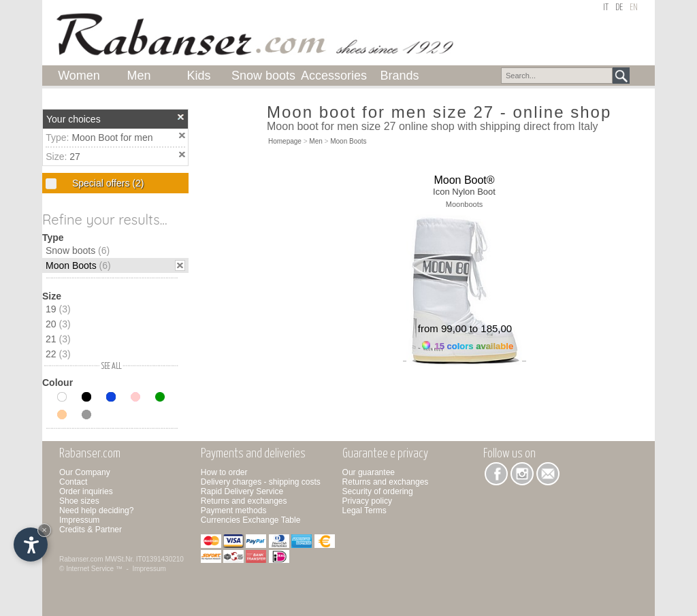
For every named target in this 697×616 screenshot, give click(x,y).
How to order (224, 472)
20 (58, 324)
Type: (59, 137)
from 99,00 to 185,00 (465, 328)
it (606, 8)
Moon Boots (78, 265)
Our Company (85, 472)
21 (58, 339)
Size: (58, 157)
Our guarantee (369, 472)
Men (315, 141)
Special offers (107, 183)
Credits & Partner (91, 530)
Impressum (79, 520)
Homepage (285, 141)
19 (58, 309)
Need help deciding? (96, 510)
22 (58, 354)
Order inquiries (86, 491)
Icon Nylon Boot (464, 192)
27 (75, 157)
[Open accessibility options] (31, 545)
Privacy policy (367, 501)
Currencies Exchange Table (251, 520)
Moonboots (464, 204)
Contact (73, 482)
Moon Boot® (464, 180)
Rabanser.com (81, 559)
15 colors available (468, 346)
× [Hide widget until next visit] (44, 530)
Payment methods (234, 510)
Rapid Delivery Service (242, 491)
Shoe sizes (79, 501)
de (619, 8)
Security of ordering (378, 491)
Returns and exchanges (244, 501)
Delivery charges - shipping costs (261, 482)
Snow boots (78, 250)
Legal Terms (364, 510)
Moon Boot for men (112, 137)
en (634, 8)
